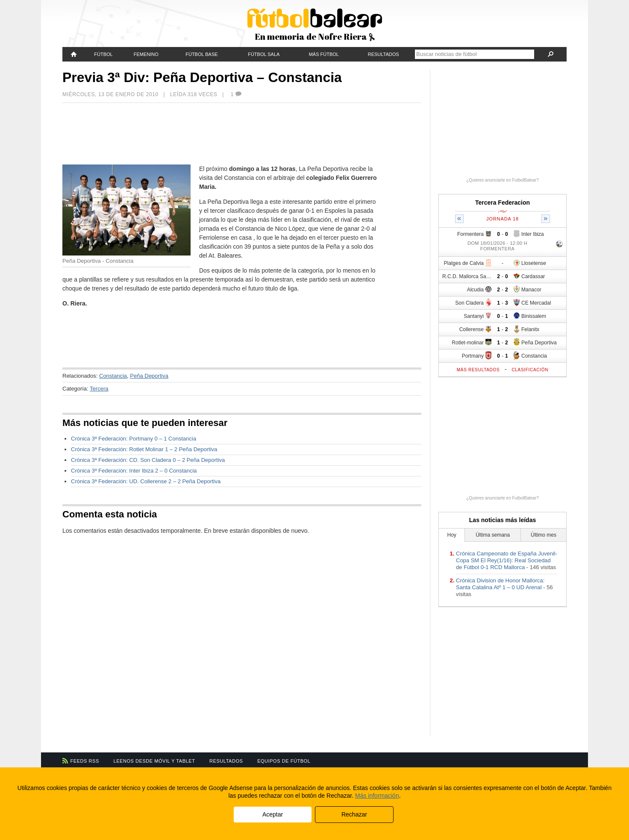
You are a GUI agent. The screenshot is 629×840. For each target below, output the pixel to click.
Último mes (544, 535)
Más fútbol (324, 54)
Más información (377, 796)
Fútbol (103, 54)
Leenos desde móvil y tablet (154, 761)
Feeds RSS (85, 761)
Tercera (99, 389)
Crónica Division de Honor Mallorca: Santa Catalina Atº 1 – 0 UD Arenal (500, 584)
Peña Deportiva (149, 376)
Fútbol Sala (264, 54)
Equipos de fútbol (284, 761)
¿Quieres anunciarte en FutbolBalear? (503, 180)
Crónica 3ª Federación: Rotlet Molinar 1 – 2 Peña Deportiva (144, 449)
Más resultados (478, 370)
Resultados (384, 54)
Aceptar (273, 814)
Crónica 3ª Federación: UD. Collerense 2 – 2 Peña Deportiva (146, 481)
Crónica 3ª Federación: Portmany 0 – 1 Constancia (134, 439)
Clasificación (530, 370)
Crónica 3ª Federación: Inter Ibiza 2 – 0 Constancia (134, 471)
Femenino (146, 54)
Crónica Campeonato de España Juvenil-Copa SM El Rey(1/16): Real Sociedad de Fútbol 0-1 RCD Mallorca (507, 560)
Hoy (452, 535)
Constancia (113, 376)
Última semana (493, 535)
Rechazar (354, 814)
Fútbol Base (201, 54)
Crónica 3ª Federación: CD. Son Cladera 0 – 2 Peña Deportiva (148, 460)
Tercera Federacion (503, 203)
